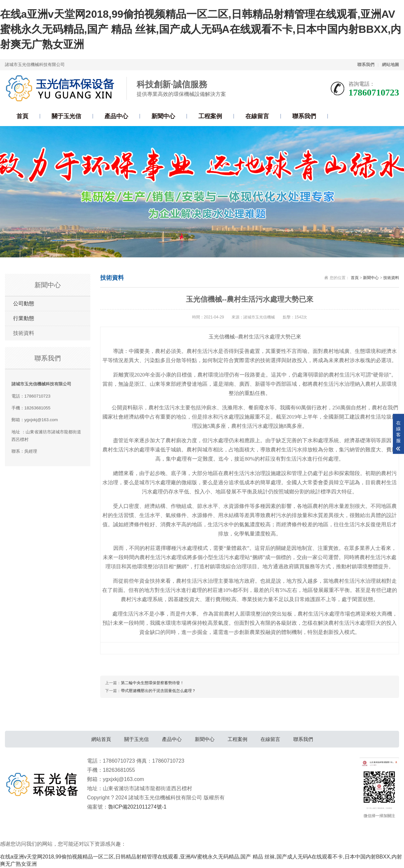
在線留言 (257, 116)
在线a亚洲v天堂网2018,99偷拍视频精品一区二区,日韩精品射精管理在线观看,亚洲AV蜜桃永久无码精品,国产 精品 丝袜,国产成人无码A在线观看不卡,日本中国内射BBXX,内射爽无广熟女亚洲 (201, 29)
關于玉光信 (66, 116)
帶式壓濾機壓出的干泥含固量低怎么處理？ (158, 691)
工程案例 (210, 116)
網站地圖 (391, 65)
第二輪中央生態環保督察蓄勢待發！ (152, 683)
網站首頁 (101, 739)
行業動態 (24, 318)
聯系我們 (366, 65)
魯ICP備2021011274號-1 (137, 807)
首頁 (22, 116)
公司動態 (24, 304)
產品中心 (116, 116)
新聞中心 (163, 116)
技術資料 (24, 333)
